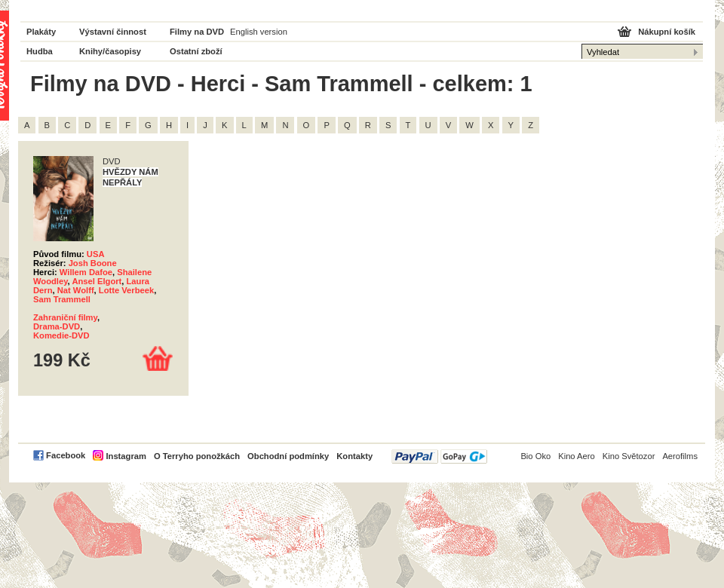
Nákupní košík (667, 32)
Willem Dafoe (86, 272)
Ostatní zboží (196, 51)
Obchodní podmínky (288, 456)
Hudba (40, 51)
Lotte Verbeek (126, 290)
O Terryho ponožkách (197, 456)
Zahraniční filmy (65, 317)
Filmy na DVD (197, 32)
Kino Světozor (629, 456)
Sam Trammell (62, 299)
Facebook (66, 455)
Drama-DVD (57, 326)
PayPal (439, 456)
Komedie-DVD (61, 335)
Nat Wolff (76, 290)
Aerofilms (680, 456)
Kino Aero (577, 456)
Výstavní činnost (113, 32)
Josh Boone (93, 263)
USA (96, 254)
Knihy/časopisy (110, 51)
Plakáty (41, 32)
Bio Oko (535, 456)
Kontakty (354, 456)
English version (259, 32)
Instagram (126, 456)
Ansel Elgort (97, 281)
